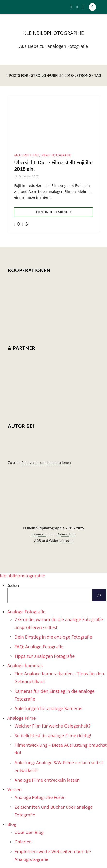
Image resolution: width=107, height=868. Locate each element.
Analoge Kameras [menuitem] (25, 666)
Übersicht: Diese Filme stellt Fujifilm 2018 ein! (53, 166)
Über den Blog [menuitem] (29, 832)
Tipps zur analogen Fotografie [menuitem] (45, 656)
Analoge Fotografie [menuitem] (26, 612)
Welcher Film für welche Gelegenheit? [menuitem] (53, 726)
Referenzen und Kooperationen (46, 462)
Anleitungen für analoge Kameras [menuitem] (48, 708)
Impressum (40, 534)
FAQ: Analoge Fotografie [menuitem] (39, 647)
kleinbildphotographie (53, 33)
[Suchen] (99, 595)
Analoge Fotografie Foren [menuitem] (40, 797)
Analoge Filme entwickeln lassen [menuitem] (47, 780)
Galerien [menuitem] (23, 842)
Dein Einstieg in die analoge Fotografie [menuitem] (53, 637)
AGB (38, 540)
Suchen (13, 585)
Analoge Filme (27, 155)
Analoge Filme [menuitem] (22, 718)
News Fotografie (56, 155)
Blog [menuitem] (12, 824)
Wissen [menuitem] (14, 789)
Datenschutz (66, 534)
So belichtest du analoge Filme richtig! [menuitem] (53, 736)
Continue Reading (52, 212)
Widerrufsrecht (61, 540)
